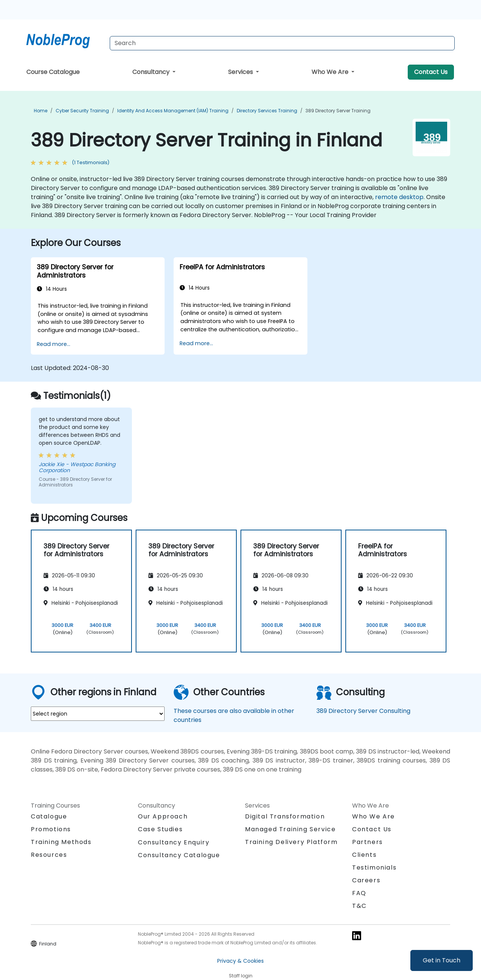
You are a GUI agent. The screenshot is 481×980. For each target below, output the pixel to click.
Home (41, 111)
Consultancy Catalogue (179, 855)
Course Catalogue (53, 72)
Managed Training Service (290, 829)
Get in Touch (442, 960)
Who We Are (331, 72)
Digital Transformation (285, 816)
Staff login (241, 976)
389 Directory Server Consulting (363, 711)
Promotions (51, 829)
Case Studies (160, 829)
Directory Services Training (267, 111)
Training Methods (61, 842)
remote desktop (399, 197)
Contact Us (431, 72)
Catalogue (49, 816)
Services (241, 72)
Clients (364, 855)
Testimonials (374, 868)
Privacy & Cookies (240, 961)
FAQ (359, 893)
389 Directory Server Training (338, 111)
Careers (366, 880)
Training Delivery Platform (291, 842)
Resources (49, 855)
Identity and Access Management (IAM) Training (173, 111)
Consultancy (152, 72)
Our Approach (163, 816)
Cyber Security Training (82, 111)
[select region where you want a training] (98, 714)
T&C (359, 906)
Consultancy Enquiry (174, 843)
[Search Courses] (282, 43)
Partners (368, 842)
